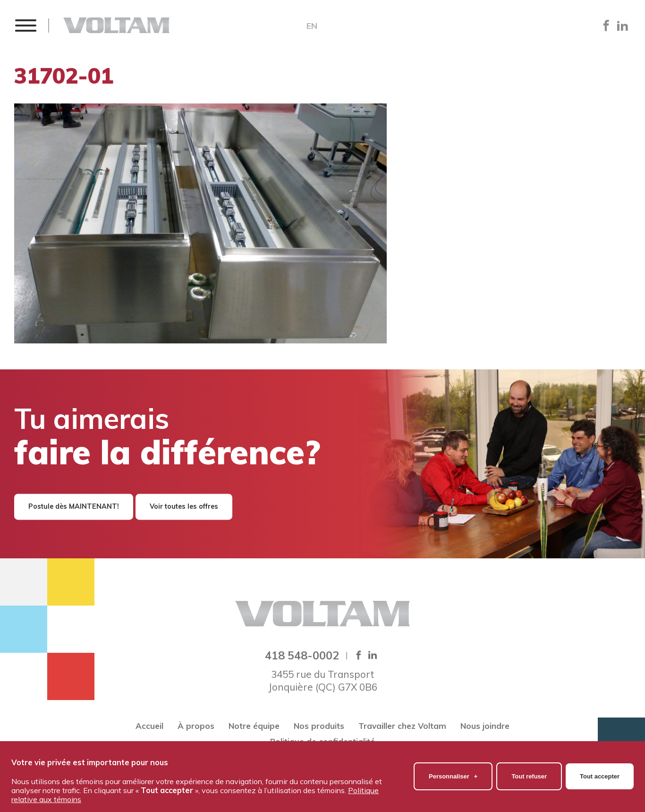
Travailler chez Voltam (402, 726)
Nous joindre (485, 726)
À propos (196, 726)
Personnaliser (453, 774)
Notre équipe (254, 726)
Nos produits (319, 726)
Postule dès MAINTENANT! (74, 507)
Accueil (149, 726)
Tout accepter (600, 774)
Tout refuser (529, 774)
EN (312, 26)
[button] (25, 25)
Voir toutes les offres (184, 507)
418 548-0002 (302, 655)
